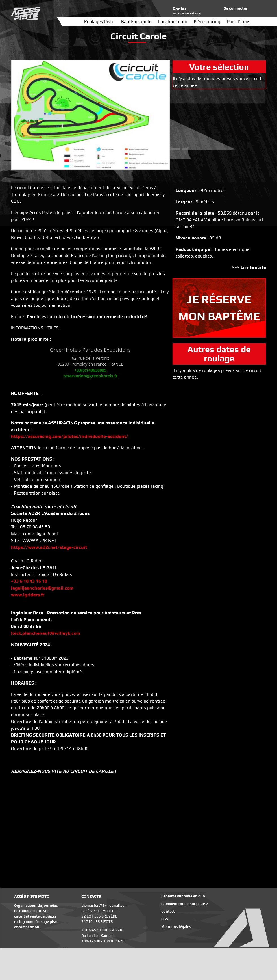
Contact (168, 911)
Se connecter (236, 8)
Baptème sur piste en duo (183, 896)
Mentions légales (176, 927)
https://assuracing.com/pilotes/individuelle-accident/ (70, 436)
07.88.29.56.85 (112, 930)
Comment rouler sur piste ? (185, 904)
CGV (165, 919)
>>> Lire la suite (249, 267)
